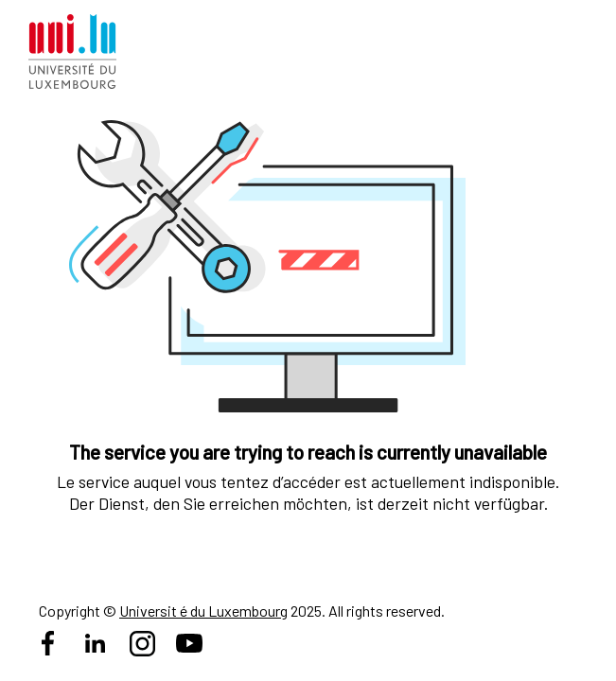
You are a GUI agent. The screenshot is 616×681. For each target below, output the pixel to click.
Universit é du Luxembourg (203, 611)
